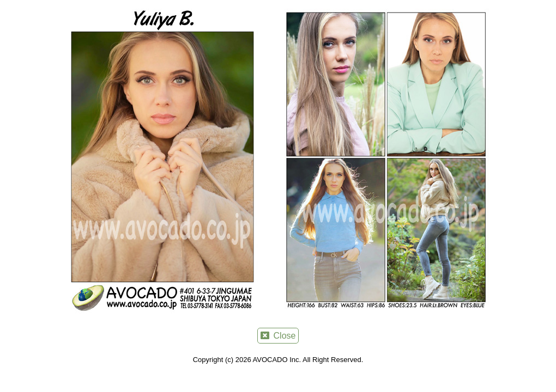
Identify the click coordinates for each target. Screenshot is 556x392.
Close (278, 336)
